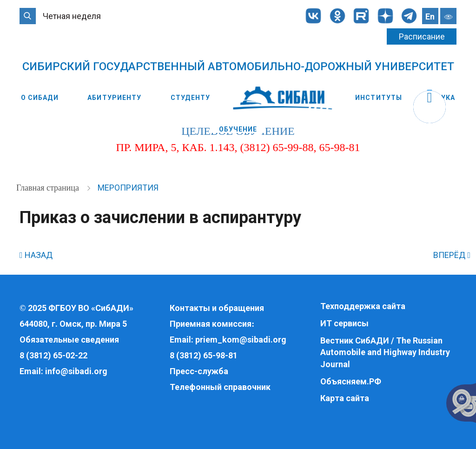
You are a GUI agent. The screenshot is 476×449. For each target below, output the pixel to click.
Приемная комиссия (211, 324)
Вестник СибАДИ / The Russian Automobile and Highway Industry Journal (385, 352)
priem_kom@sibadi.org (241, 340)
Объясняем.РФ (351, 381)
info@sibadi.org (76, 371)
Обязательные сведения (69, 340)
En (430, 17)
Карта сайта (345, 398)
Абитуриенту (114, 98)
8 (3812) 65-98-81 (204, 355)
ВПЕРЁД (452, 255)
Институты (379, 98)
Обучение (238, 129)
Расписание (422, 36)
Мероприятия (128, 188)
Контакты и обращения (217, 308)
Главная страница (49, 188)
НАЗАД (36, 255)
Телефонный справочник (220, 387)
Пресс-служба (199, 371)
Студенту (190, 98)
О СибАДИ (40, 98)
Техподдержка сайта (363, 306)
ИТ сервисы (344, 323)
